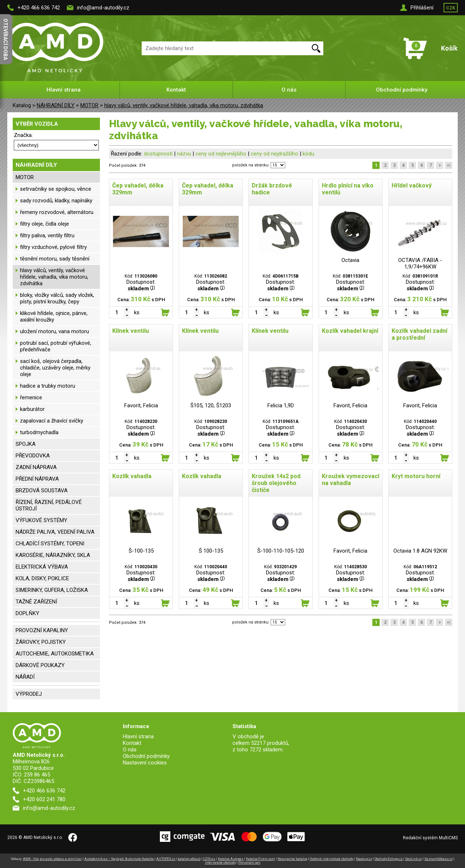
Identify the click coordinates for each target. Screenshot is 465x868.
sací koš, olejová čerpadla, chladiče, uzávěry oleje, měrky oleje (55, 368)
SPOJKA (26, 444)
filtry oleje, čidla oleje (45, 224)
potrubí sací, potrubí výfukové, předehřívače (56, 346)
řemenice (31, 397)
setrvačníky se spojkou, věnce (56, 189)
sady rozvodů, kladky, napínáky (56, 201)
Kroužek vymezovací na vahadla (351, 480)
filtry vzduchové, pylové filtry (53, 247)
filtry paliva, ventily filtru (47, 235)
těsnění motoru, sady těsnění (55, 259)
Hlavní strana (64, 90)
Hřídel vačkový (412, 185)
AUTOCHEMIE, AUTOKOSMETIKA (55, 654)
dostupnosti (158, 154)
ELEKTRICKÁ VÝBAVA (42, 567)
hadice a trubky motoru (48, 386)
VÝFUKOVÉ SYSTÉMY (41, 520)
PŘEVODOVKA (33, 456)
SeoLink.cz (413, 859)
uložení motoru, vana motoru (54, 331)
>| (449, 165)
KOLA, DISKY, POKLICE (42, 578)
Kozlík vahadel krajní (350, 331)
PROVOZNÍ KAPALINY (42, 630)
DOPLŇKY (27, 613)
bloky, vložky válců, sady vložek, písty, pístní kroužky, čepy (57, 298)
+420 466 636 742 (39, 8)
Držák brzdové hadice (272, 189)
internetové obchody (220, 863)
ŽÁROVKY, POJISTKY (41, 642)
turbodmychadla (39, 432)
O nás (289, 90)
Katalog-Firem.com (260, 859)
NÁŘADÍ (25, 677)
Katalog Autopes (231, 859)
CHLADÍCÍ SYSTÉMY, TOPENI (50, 544)
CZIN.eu (209, 859)
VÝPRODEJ (29, 694)
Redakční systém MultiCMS (430, 838)
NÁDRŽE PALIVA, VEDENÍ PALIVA (55, 532)
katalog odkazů (189, 859)
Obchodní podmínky (402, 90)
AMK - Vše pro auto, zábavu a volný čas (52, 859)
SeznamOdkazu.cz (438, 859)
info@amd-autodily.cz (103, 8)
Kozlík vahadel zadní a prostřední (419, 334)
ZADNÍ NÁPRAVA (36, 467)
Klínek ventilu (131, 331)
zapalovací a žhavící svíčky (52, 421)
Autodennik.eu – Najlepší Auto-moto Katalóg (119, 859)
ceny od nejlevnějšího (221, 154)
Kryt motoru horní (416, 476)
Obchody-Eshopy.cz (389, 859)
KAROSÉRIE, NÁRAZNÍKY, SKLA (53, 555)
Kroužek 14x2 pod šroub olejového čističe (276, 483)
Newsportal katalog (292, 859)
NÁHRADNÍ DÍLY (56, 105)
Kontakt (176, 90)
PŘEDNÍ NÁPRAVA (37, 479)
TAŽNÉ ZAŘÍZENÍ (36, 602)
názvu (184, 154)
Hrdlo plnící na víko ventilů (348, 189)
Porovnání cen (249, 863)
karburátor (32, 409)
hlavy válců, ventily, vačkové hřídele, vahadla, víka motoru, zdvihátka (184, 105)
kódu (308, 154)
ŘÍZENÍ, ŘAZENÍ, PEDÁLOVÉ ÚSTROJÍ (49, 505)
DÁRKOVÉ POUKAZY (40, 665)
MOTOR (89, 105)
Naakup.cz (364, 859)
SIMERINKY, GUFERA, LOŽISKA (52, 590)
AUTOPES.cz (166, 859)
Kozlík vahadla (132, 476)
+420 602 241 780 (44, 799)
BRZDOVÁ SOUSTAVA (42, 490)
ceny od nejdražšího (274, 154)
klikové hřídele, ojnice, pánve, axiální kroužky (54, 316)
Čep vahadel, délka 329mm (138, 189)
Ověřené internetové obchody (332, 859)
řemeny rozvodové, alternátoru (57, 212)
